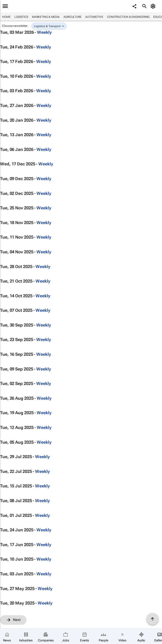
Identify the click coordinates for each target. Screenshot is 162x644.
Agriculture (72, 17)
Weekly (44, 32)
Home (6, 17)
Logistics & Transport (47, 26)
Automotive (94, 17)
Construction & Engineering (128, 17)
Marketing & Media (46, 17)
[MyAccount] (154, 6)
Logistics (21, 17)
